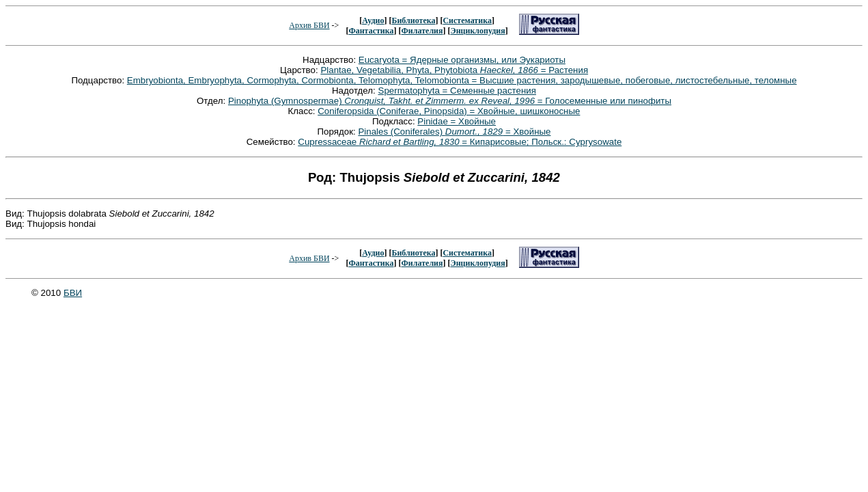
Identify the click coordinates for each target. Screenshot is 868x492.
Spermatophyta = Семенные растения (458, 91)
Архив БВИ (309, 25)
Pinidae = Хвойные (457, 121)
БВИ (73, 293)
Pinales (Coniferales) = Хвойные (454, 132)
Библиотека (413, 20)
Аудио (373, 20)
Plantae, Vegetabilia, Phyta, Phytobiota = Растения (454, 70)
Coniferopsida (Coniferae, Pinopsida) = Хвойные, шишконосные (449, 111)
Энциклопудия (478, 31)
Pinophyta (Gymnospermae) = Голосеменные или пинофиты (450, 101)
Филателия (422, 31)
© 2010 (47, 293)
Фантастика (371, 31)
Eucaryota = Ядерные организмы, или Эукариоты (462, 60)
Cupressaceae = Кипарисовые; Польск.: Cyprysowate (460, 142)
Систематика (467, 20)
